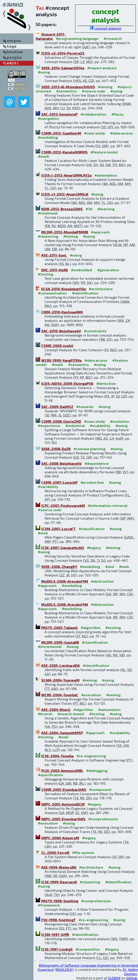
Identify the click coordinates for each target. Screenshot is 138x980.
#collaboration (93, 114)
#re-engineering (91, 756)
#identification (85, 293)
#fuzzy (117, 114)
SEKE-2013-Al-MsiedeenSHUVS (68, 87)
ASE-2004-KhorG (56, 709)
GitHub (132, 978)
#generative (108, 270)
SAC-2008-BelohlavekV (61, 463)
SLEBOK (114, 978)
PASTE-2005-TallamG (60, 628)
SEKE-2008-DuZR (56, 449)
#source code (94, 91)
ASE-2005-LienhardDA (61, 665)
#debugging (97, 771)
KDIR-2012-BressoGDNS (62, 209)
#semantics (66, 91)
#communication (52, 293)
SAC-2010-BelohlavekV (61, 331)
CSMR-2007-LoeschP (59, 482)
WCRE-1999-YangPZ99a (61, 360)
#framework (49, 905)
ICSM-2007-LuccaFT (59, 529)
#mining (105, 87)
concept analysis (108, 28)
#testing (46, 274)
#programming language (77, 38)
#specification (50, 775)
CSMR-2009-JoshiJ (57, 346)
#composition (88, 949)
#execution (91, 695)
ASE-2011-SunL (54, 255)
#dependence (97, 463)
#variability (48, 487)
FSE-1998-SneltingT (59, 920)
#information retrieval (108, 505)
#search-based (71, 714)
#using (44, 72)
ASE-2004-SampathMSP (62, 733)
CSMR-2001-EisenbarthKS (64, 789)
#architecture (101, 289)
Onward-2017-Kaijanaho (51, 36)
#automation (106, 175)
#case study (95, 133)
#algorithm (91, 628)
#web (43, 533)
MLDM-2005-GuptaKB (60, 642)
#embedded (81, 270)
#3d (89, 209)
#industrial (75, 426)
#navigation (48, 118)
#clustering (48, 236)
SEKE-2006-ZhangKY (59, 567)
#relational (48, 213)
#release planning (90, 449)
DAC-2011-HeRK (55, 270)
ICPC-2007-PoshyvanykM (63, 505)
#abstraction (102, 581)
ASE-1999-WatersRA (59, 867)
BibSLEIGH (64, 969)
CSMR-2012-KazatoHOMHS (64, 152)
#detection (106, 383)
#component (100, 789)
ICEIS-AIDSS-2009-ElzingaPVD (67, 383)
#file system (83, 852)
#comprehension (103, 819)
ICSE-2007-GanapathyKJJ (63, 548)
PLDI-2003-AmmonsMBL (62, 771)
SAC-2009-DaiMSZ (57, 407)
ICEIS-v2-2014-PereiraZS (63, 53)
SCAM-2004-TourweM (60, 680)
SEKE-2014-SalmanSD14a (63, 68)
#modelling (48, 137)
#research (113, 38)
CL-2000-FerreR (55, 852)
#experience (49, 426)
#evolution (120, 421)
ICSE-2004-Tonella (57, 756)
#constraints (95, 331)
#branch (45, 714)
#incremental (50, 646)
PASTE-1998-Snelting (60, 901)
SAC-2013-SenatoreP (59, 114)
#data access (122, 133)
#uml (110, 567)
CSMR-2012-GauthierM (61, 133)
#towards (85, 407)
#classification (92, 529)
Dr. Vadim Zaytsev (130, 972)
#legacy (94, 548)
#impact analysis (102, 68)
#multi (44, 156)
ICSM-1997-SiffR (55, 934)
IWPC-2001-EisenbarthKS (63, 819)
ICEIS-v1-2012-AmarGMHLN (65, 194)
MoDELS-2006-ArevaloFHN (65, 581)
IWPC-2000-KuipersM (60, 838)
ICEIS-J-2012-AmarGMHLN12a (66, 175)
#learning (106, 209)
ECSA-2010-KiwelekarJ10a (64, 289)
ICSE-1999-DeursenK (59, 882)
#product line (92, 482)
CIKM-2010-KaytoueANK (62, 312)
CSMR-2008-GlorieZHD (61, 421)
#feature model (104, 152)
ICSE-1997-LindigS (57, 949)
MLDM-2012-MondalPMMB (65, 232)
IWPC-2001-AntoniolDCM (63, 804)
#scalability (100, 426)
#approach (100, 232)
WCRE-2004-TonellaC (60, 695)
